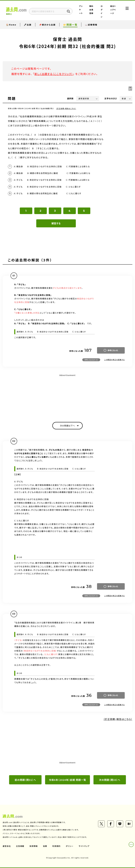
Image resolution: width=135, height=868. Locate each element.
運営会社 (7, 846)
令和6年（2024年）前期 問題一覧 (67, 780)
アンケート (81, 10)
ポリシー (70, 846)
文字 (111, 98)
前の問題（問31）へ (25, 780)
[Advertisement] (67, 396)
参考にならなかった (91, 360)
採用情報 (34, 846)
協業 (45, 846)
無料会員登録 (91, 10)
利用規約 (56, 846)
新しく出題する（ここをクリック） (54, 74)
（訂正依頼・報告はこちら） (66, 108)
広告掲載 (20, 846)
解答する (56, 223)
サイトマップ (84, 846)
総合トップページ (113, 10)
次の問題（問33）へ (110, 780)
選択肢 (70, 98)
